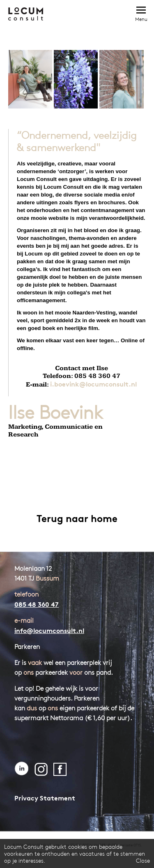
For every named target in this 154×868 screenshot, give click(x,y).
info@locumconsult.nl (49, 631)
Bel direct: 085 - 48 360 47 (122, 13)
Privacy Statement (45, 798)
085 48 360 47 (37, 604)
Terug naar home (77, 519)
